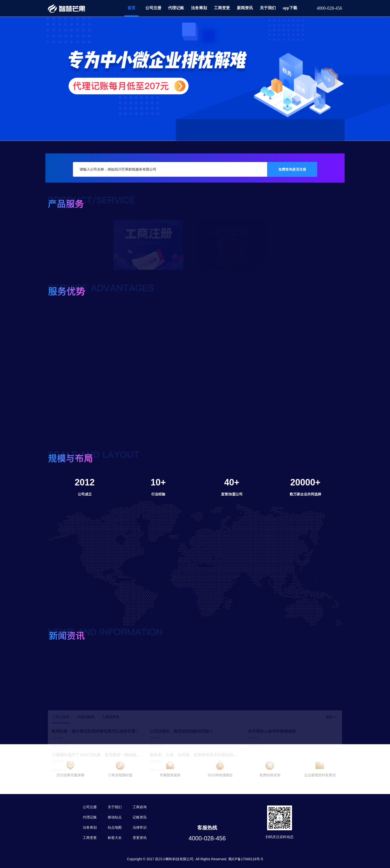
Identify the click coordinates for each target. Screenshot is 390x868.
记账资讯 (140, 817)
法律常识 (140, 827)
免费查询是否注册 (292, 169)
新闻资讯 (245, 8)
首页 (131, 8)
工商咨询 (140, 807)
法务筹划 (199, 8)
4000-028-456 (207, 838)
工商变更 (222, 8)
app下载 (290, 8)
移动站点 (115, 817)
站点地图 (115, 827)
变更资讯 (140, 838)
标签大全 (115, 838)
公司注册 (153, 8)
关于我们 (268, 8)
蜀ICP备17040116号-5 (246, 859)
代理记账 (176, 8)
